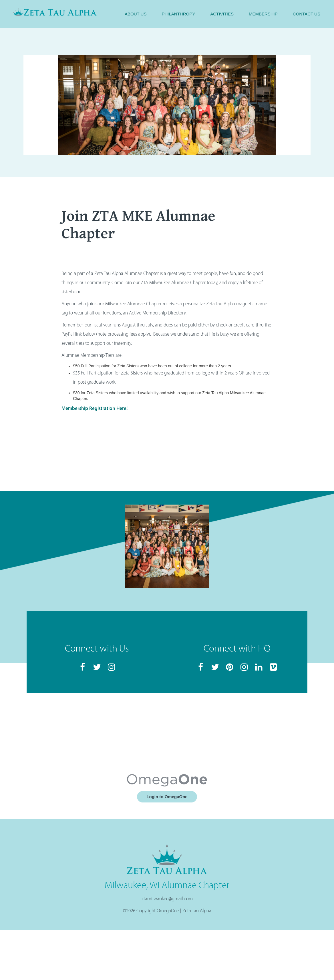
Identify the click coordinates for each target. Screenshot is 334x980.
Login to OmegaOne (167, 797)
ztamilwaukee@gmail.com (167, 899)
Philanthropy (178, 14)
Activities (222, 14)
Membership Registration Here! (95, 409)
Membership (263, 14)
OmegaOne (168, 911)
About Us (136, 14)
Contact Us (307, 14)
